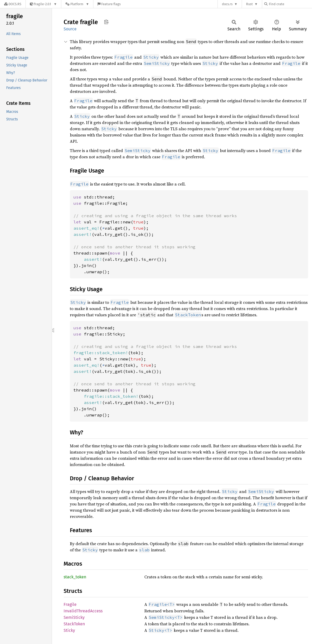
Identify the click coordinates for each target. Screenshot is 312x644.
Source (70, 29)
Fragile (70, 604)
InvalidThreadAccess (83, 611)
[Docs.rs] (13, 4)
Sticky (69, 630)
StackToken (74, 624)
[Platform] (77, 4)
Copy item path (106, 22)
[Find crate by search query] (290, 4)
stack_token (75, 577)
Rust (249, 4)
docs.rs (227, 4)
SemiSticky (74, 617)
